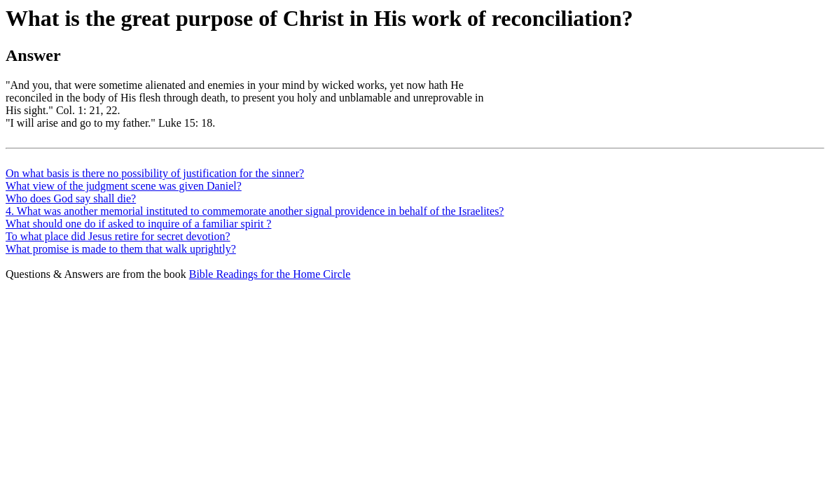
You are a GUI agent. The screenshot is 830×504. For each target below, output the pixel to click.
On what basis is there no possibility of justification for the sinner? (155, 173)
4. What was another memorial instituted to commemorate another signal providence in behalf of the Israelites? (255, 211)
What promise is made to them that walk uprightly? (121, 249)
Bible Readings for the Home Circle (270, 274)
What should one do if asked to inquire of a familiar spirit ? (138, 224)
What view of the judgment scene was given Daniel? (124, 186)
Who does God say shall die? (71, 198)
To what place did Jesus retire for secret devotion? (118, 236)
